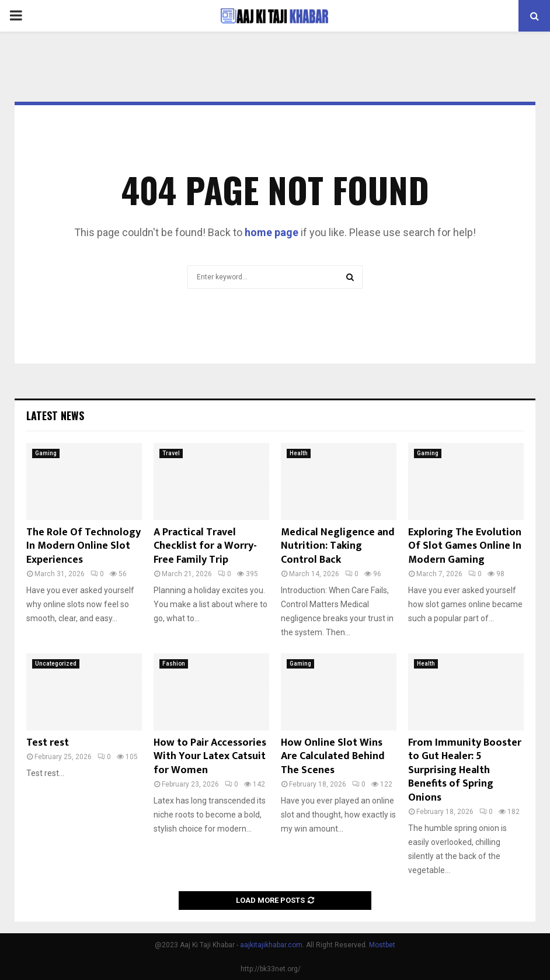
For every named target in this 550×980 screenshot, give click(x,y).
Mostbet (382, 945)
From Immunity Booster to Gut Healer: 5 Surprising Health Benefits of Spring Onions (465, 770)
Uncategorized (56, 664)
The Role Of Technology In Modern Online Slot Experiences (83, 546)
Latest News (55, 415)
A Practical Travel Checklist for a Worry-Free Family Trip (205, 546)
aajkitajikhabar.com (271, 945)
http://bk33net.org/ (271, 969)
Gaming (46, 453)
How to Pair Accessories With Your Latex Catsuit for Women (210, 756)
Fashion (174, 664)
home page (271, 232)
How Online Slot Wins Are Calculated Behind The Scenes (333, 756)
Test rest (48, 743)
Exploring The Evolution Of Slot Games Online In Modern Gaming (465, 546)
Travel (171, 453)
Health (299, 453)
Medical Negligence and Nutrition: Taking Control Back (338, 546)
